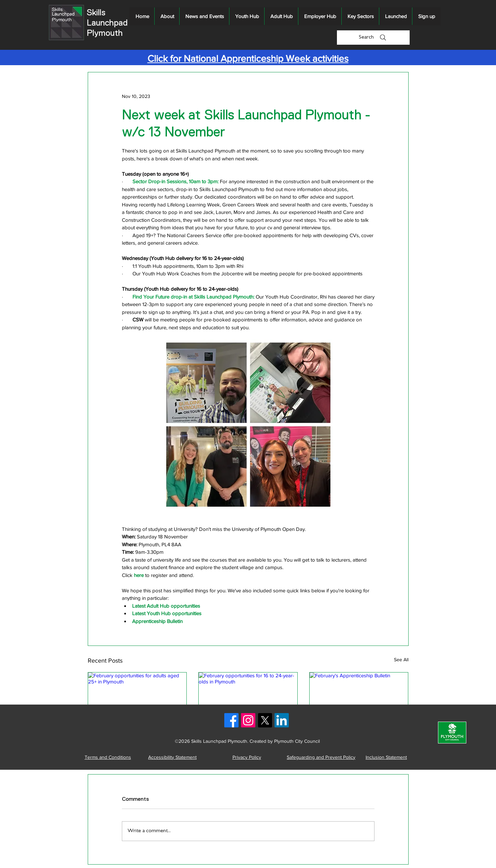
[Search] (373, 38)
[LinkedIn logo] (282, 720)
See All (401, 660)
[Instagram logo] (248, 720)
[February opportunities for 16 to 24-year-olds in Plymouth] (248, 700)
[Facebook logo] (231, 720)
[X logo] (265, 720)
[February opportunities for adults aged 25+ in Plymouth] (137, 700)
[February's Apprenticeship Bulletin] (359, 700)
